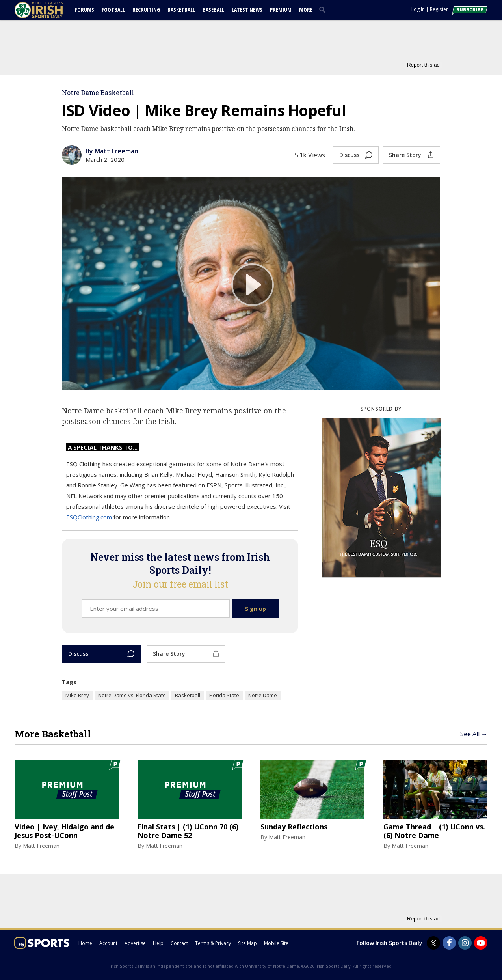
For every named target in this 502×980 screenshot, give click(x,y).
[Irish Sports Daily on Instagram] (465, 943)
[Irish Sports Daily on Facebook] (449, 943)
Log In (418, 9)
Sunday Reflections (294, 827)
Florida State (224, 695)
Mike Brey (77, 695)
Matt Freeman (41, 846)
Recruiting (146, 10)
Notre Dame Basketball (98, 92)
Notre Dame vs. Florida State (132, 695)
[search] (324, 9)
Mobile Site (276, 943)
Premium (281, 10)
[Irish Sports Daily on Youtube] (481, 943)
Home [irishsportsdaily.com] (85, 943)
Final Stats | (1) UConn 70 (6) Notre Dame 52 (188, 831)
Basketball (181, 10)
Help (158, 943)
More (306, 10)
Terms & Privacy (213, 943)
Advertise (135, 943)
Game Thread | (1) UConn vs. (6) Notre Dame (434, 831)
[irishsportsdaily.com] (48, 10)
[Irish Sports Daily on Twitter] (433, 943)
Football (113, 10)
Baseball (213, 10)
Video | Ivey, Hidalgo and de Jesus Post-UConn (64, 831)
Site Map (247, 943)
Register (439, 9)
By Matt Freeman (112, 151)
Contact (179, 943)
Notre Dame (263, 695)
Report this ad (423, 65)
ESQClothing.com (90, 517)
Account (108, 943)
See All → (474, 734)
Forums (85, 10)
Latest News (247, 10)
